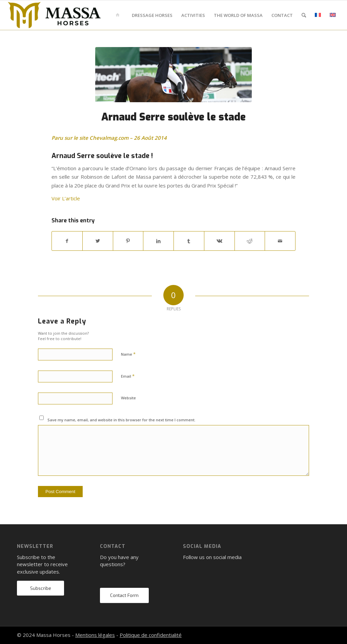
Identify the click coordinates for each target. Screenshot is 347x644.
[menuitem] (119, 15)
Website (128, 398)
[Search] (304, 15)
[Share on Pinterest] (128, 241)
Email (128, 376)
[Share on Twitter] (98, 241)
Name (128, 354)
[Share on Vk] (219, 241)
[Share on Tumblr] (189, 241)
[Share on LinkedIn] (158, 241)
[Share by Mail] (280, 241)
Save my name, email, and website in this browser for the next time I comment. (121, 420)
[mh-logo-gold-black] (54, 15)
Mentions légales (95, 635)
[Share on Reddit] (250, 241)
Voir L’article (66, 198)
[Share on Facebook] (67, 241)
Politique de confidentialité (151, 635)
